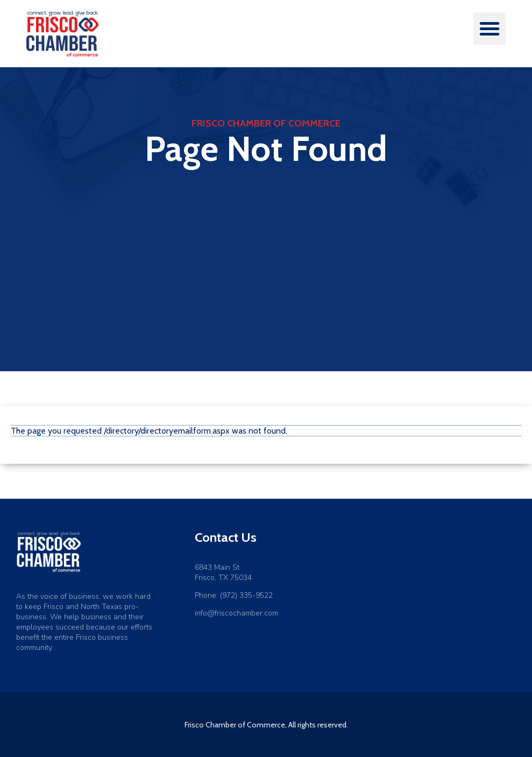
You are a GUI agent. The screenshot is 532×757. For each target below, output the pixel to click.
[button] (490, 29)
